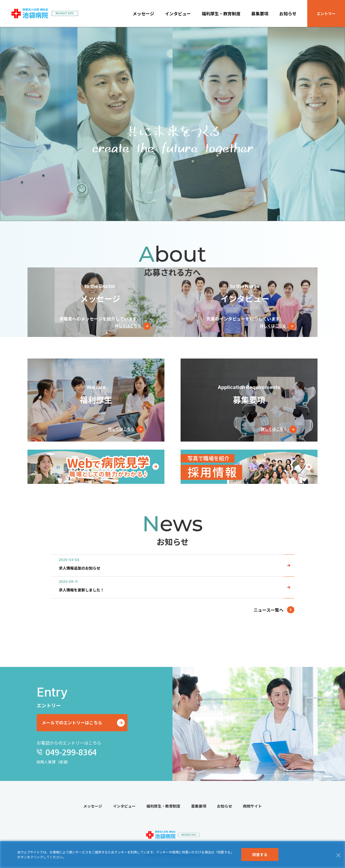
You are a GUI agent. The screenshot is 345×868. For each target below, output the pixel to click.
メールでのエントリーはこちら (74, 723)
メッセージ (143, 13)
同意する (260, 855)
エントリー (326, 13)
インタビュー (178, 13)
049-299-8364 (70, 752)
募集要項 (260, 13)
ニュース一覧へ (269, 610)
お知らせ (288, 13)
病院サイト (252, 807)
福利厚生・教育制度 (221, 13)
